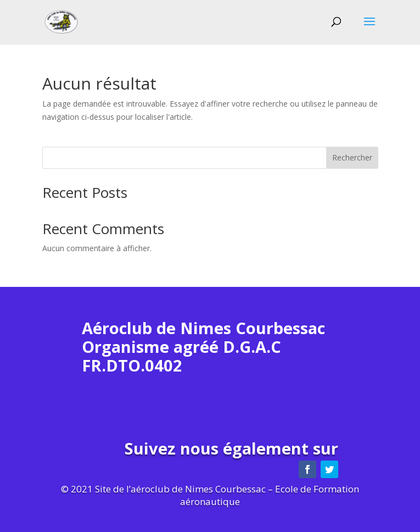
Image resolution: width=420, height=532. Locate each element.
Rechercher (352, 157)
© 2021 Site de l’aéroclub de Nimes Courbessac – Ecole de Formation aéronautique (210, 495)
